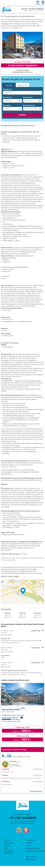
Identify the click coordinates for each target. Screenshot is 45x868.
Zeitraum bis (28, 97)
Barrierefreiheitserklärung (34, 851)
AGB (6, 848)
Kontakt (7, 846)
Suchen (22, 115)
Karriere (29, 843)
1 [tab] (23, 708)
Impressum (8, 843)
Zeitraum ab (7, 97)
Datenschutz (31, 840)
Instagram (31, 859)
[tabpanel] (22, 45)
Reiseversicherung (33, 848)
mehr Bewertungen (36, 791)
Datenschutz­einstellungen (9, 852)
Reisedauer (7, 105)
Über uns (8, 840)
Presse (29, 846)
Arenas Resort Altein (11, 709)
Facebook (31, 857)
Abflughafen (7, 89)
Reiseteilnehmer (29, 105)
